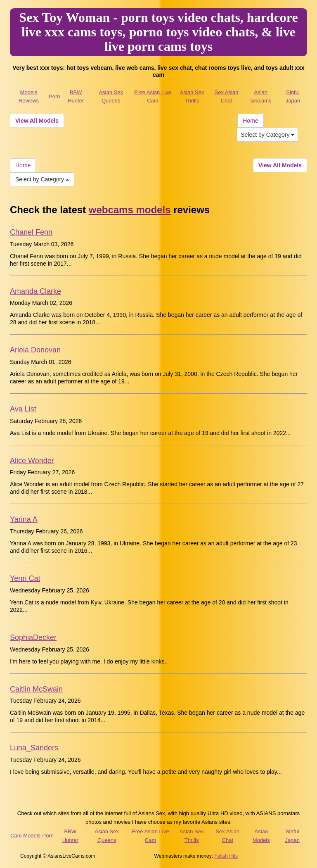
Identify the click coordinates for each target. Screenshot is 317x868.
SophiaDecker (33, 637)
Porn (54, 96)
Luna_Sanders (34, 748)
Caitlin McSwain (36, 689)
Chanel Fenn (31, 232)
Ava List (23, 409)
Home (250, 121)
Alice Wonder (32, 461)
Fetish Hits (226, 856)
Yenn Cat (25, 578)
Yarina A (24, 519)
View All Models (37, 121)
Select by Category (267, 135)
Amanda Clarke (35, 291)
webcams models (130, 210)
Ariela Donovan (35, 350)
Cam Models (25, 836)
